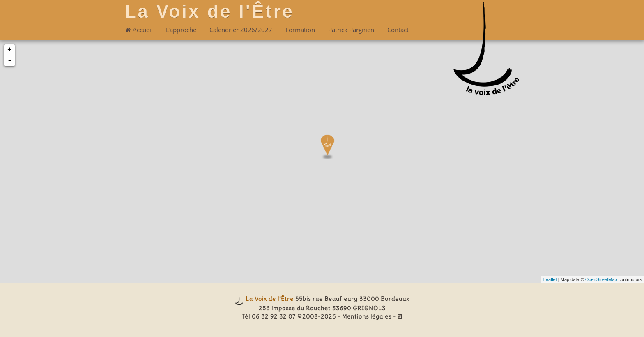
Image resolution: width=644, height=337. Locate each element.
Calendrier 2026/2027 (241, 30)
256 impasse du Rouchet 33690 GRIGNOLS (322, 308)
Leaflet (550, 279)
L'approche (181, 30)
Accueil (139, 30)
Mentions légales (367, 316)
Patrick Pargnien (351, 30)
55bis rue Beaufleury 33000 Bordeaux (352, 299)
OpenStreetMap (601, 279)
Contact (398, 30)
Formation (300, 30)
